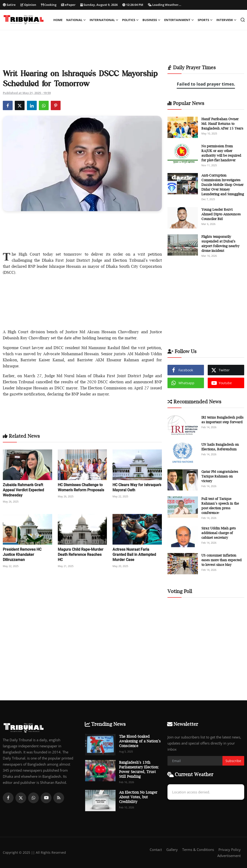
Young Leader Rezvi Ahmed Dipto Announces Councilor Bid (221, 214)
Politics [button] (130, 20)
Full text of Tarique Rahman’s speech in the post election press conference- (220, 506)
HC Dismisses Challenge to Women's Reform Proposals (81, 487)
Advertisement (229, 856)
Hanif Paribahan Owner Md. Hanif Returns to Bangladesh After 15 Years (222, 124)
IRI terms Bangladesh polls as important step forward (222, 420)
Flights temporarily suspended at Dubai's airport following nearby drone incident (220, 244)
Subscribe (233, 761)
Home (58, 20)
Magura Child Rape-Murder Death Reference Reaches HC (81, 555)
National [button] (76, 20)
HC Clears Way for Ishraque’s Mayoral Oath (137, 487)
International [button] (104, 20)
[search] (243, 20)
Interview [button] (226, 20)
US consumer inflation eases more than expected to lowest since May (222, 560)
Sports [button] (205, 20)
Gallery (172, 850)
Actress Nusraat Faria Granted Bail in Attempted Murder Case (134, 555)
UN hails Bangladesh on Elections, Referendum (220, 447)
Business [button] (151, 20)
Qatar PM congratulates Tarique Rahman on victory (220, 476)
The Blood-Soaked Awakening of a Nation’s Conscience (140, 741)
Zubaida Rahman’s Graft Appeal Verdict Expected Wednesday (23, 490)
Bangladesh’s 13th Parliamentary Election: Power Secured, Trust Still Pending (139, 769)
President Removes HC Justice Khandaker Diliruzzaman (22, 555)
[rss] (59, 798)
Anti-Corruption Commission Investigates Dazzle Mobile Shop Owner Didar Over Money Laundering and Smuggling (223, 185)
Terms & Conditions (198, 850)
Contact (156, 850)
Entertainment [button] (179, 20)
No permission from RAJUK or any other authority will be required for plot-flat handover (221, 153)
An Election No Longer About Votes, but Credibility (138, 797)
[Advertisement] (123, 50)
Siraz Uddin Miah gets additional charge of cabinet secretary (219, 533)
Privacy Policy (230, 850)
